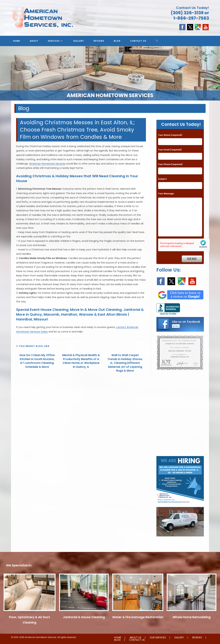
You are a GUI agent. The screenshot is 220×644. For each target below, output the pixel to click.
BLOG (117, 640)
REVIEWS (197, 637)
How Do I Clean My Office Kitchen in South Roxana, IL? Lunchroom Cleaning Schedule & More (37, 361)
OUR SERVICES (158, 637)
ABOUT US (135, 637)
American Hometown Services (47, 164)
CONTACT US (137, 640)
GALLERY (179, 637)
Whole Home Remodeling (192, 617)
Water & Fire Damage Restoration (138, 617)
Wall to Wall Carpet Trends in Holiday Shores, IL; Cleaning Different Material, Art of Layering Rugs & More (125, 363)
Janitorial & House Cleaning (84, 617)
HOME (118, 637)
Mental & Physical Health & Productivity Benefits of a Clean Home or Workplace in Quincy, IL (81, 361)
